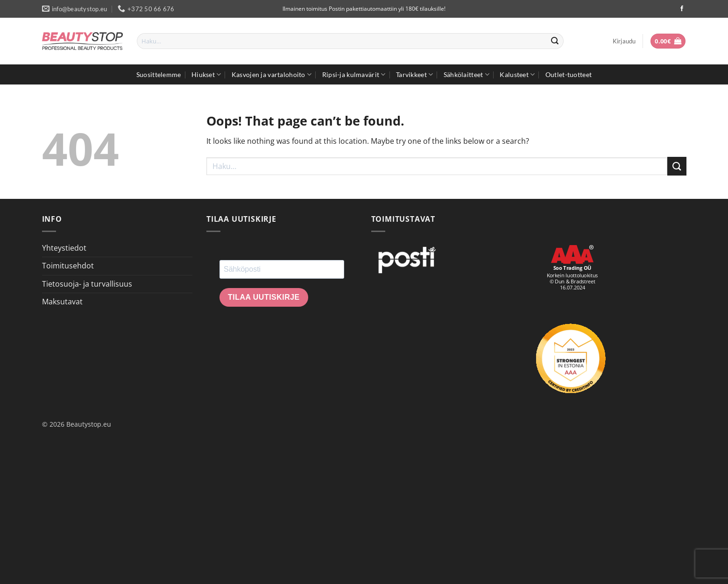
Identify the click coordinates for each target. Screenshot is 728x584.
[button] (624, 41)
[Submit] (555, 41)
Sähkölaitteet (466, 74)
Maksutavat (62, 302)
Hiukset (206, 74)
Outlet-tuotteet (569, 74)
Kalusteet (517, 74)
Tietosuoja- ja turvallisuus (87, 284)
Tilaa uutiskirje (264, 297)
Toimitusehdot (68, 266)
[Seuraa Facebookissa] (682, 9)
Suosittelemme (159, 74)
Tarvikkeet (414, 74)
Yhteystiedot (64, 248)
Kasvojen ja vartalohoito (272, 74)
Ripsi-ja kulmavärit (354, 74)
